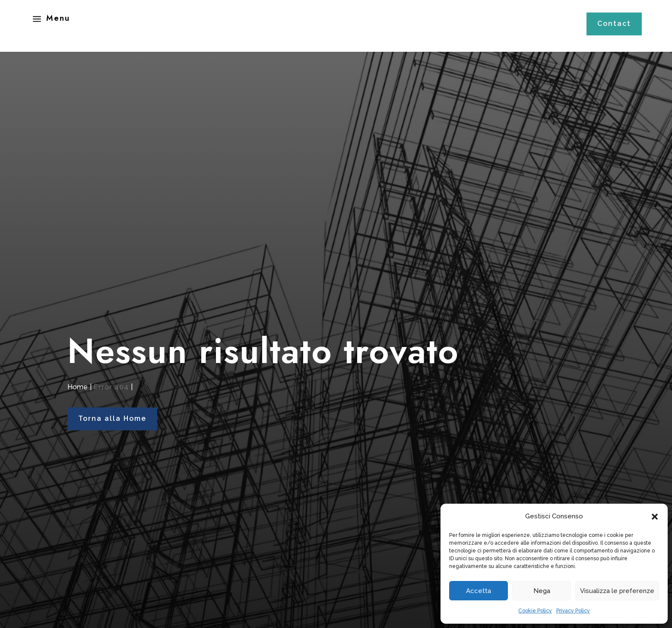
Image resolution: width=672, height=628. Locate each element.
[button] (655, 517)
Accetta (479, 591)
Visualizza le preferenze (617, 591)
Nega (542, 591)
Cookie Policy (535, 611)
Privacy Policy (573, 611)
